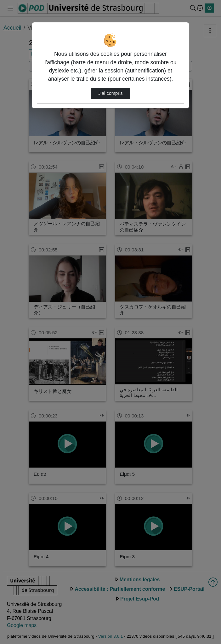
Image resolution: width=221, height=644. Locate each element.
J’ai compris (110, 93)
